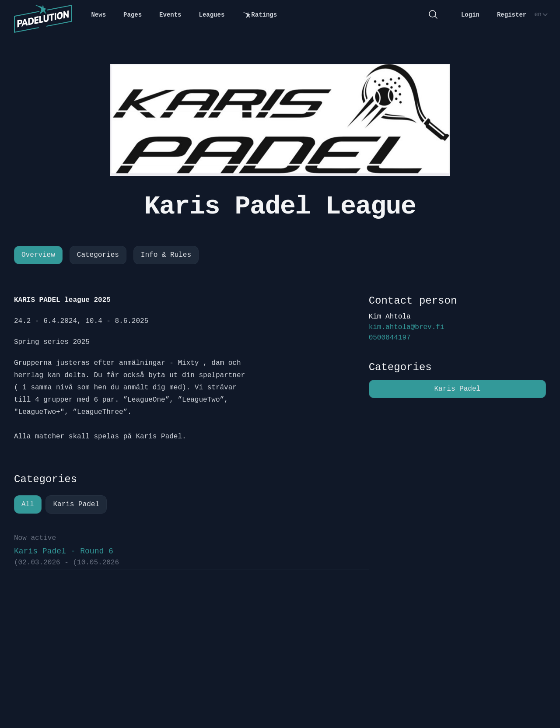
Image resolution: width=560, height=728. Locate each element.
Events (170, 15)
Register (512, 15)
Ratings (259, 15)
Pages (133, 15)
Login (470, 15)
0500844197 (390, 338)
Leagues (212, 15)
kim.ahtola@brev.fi (407, 327)
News (98, 15)
